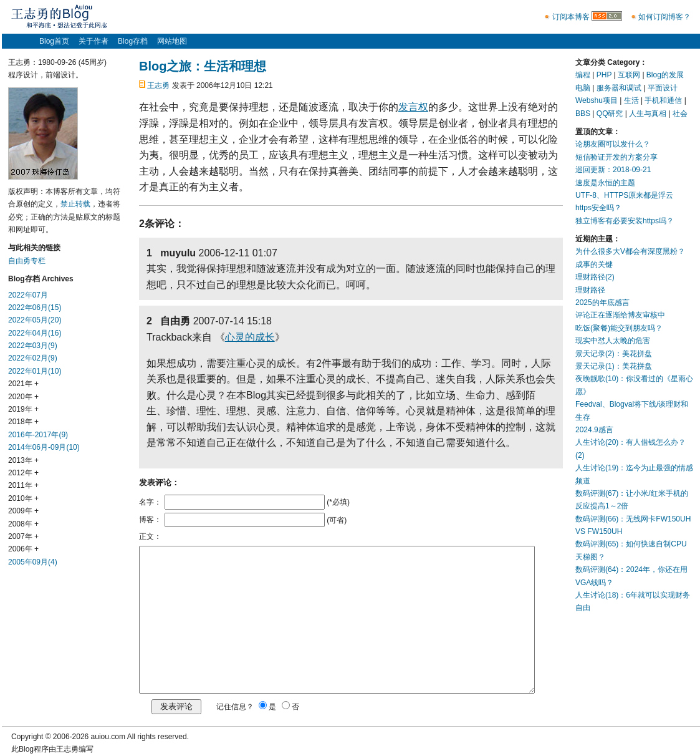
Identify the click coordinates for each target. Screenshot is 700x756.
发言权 (413, 107)
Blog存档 (133, 41)
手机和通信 (663, 100)
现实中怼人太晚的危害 (613, 341)
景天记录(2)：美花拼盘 (614, 354)
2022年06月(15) (35, 308)
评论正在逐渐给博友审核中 (620, 315)
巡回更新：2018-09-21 (613, 170)
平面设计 (663, 88)
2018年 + (23, 422)
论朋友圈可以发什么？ (613, 144)
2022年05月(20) (35, 320)
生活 (631, 100)
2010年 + (23, 498)
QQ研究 (610, 114)
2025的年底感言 (602, 303)
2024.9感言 (594, 430)
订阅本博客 (571, 17)
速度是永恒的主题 (605, 183)
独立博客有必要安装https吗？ (625, 221)
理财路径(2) (595, 277)
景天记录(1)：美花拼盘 (614, 366)
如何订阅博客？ (664, 17)
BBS (583, 114)
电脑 (583, 88)
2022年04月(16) (35, 333)
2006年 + (23, 549)
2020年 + (23, 397)
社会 (680, 114)
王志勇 (158, 85)
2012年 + (23, 473)
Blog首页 (54, 41)
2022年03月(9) (33, 346)
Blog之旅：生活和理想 (203, 66)
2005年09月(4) (33, 562)
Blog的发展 (665, 75)
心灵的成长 (250, 337)
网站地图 (172, 41)
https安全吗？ (598, 208)
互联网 (629, 75)
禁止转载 (75, 204)
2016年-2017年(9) (38, 435)
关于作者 (93, 41)
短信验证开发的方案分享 (616, 157)
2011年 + (23, 485)
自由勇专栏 (27, 261)
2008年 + (23, 524)
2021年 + (23, 384)
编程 (583, 75)
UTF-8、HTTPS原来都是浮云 (624, 195)
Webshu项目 (597, 100)
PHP (604, 75)
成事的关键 (594, 264)
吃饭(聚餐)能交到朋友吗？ (619, 328)
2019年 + (23, 409)
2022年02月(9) (33, 358)
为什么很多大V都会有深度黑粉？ (630, 251)
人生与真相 (648, 114)
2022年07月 (28, 295)
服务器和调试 (619, 88)
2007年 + (23, 536)
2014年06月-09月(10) (44, 447)
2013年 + (23, 460)
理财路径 (590, 290)
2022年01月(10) (35, 371)
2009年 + (23, 511)
